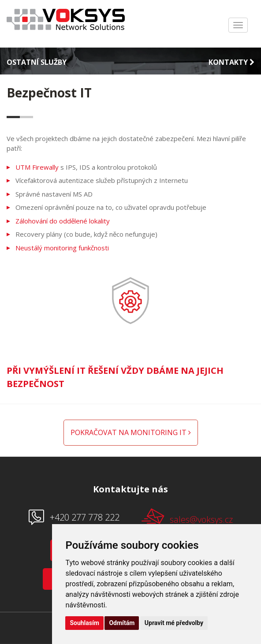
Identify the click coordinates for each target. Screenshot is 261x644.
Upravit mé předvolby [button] (174, 623)
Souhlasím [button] (84, 623)
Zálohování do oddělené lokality (63, 221)
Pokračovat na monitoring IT (131, 432)
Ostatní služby (37, 62)
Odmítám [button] (122, 623)
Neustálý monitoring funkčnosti (62, 248)
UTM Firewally (37, 167)
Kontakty (231, 62)
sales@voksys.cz (187, 517)
